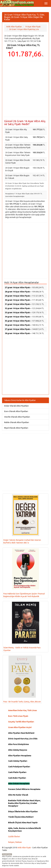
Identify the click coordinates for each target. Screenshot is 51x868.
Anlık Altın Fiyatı (24, 848)
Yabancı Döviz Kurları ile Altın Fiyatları (20, 400)
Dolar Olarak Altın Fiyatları (16, 406)
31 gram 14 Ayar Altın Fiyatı (17, 304)
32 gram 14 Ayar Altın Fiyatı (17, 308)
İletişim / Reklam (15, 842)
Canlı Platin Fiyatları (17, 772)
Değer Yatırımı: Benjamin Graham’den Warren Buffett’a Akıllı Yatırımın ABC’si (22, 519)
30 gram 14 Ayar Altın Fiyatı (17, 300)
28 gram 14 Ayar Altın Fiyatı (17, 292)
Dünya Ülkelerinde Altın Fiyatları (23, 812)
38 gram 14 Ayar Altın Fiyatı (17, 333)
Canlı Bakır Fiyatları (17, 778)
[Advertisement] (26, 89)
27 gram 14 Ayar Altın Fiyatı (17, 287)
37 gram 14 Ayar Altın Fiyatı (17, 329)
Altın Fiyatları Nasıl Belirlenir (21, 733)
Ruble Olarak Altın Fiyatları (17, 422)
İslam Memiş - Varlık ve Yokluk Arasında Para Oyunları (22, 627)
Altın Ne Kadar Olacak (18, 795)
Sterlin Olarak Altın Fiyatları (17, 417)
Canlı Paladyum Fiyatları (19, 767)
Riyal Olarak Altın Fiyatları (16, 428)
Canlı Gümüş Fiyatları (18, 761)
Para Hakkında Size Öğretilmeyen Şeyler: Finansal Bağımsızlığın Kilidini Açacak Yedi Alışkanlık (24, 573)
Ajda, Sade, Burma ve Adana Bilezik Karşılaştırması (24, 830)
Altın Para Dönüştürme (18, 744)
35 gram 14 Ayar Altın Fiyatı (17, 321)
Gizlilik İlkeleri (14, 837)
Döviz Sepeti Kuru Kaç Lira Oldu (23, 739)
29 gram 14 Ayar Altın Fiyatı (17, 296)
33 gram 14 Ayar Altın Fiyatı (17, 313)
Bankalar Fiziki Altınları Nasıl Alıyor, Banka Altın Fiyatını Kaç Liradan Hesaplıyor (24, 803)
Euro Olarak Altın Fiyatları (16, 411)
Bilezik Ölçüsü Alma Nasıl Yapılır (23, 823)
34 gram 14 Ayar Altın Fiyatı (17, 317)
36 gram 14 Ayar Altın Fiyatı (17, 325)
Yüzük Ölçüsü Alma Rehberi (21, 817)
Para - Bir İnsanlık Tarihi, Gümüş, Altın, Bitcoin (22, 679)
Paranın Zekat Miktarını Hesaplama (24, 789)
